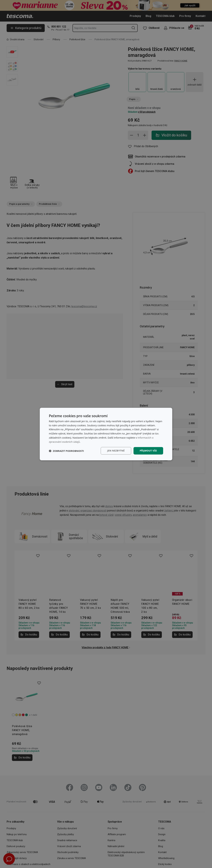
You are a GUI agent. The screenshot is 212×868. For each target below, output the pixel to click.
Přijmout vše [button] (148, 451)
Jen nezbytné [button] (116, 451)
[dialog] (106, 434)
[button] (66, 451)
